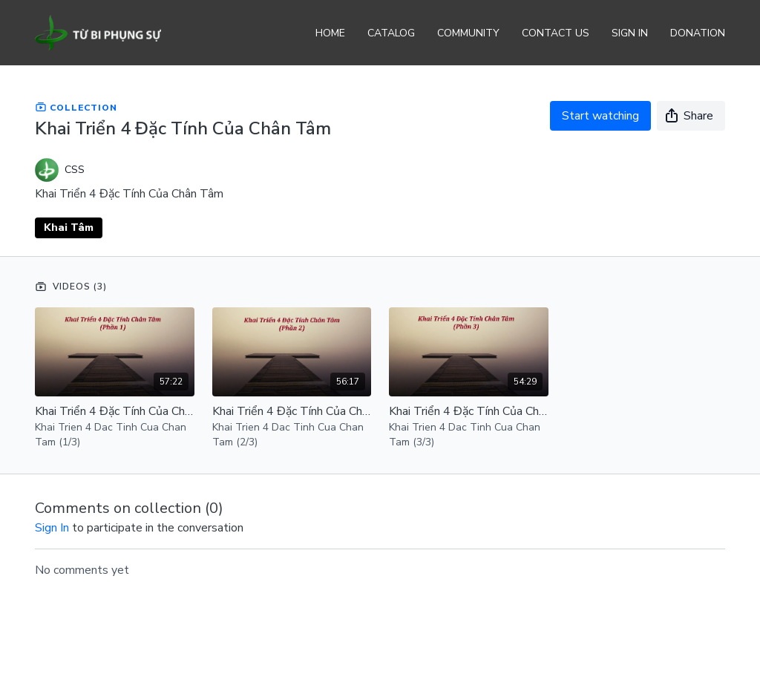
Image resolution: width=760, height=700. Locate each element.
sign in (52, 528)
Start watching (600, 116)
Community (468, 33)
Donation (698, 33)
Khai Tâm (69, 228)
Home (330, 33)
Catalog (391, 33)
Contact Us (556, 33)
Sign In (630, 33)
